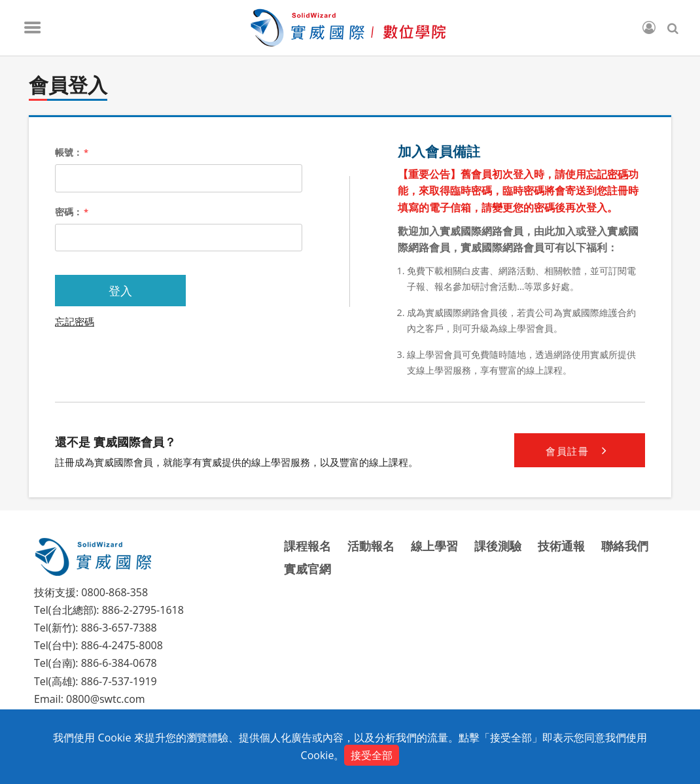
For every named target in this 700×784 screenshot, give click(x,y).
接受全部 (372, 755)
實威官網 (307, 569)
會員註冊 (579, 451)
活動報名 (371, 546)
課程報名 (307, 546)
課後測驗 (498, 546)
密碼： (72, 212)
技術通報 (561, 546)
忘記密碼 (75, 321)
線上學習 (434, 546)
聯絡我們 (625, 546)
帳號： (72, 152)
